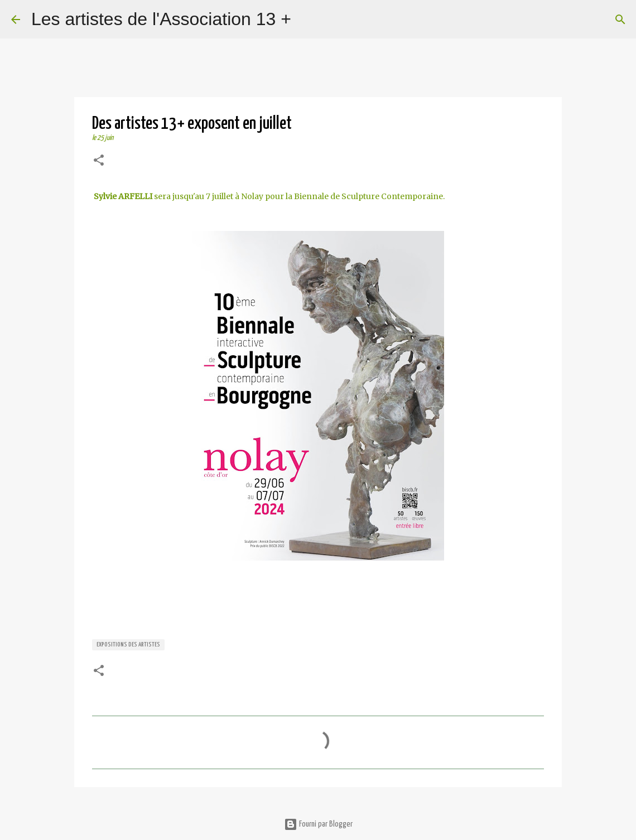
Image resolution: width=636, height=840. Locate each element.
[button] (99, 161)
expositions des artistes (128, 645)
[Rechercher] (307, 20)
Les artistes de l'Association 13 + (161, 19)
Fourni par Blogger (318, 824)
